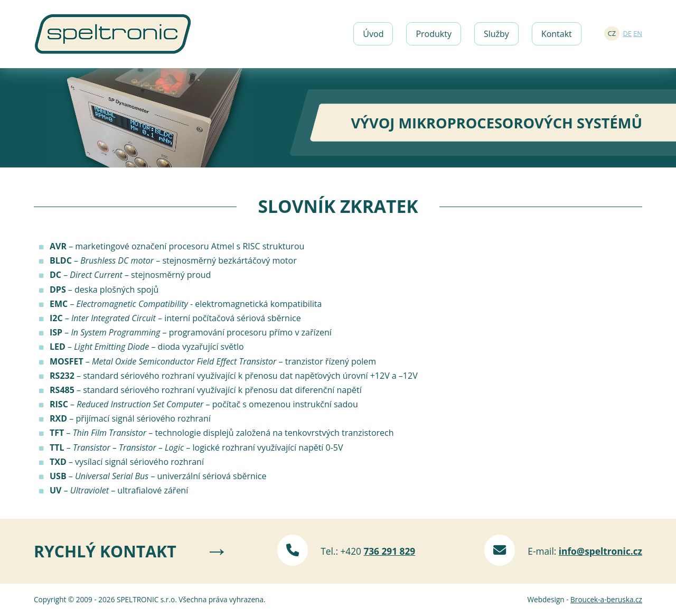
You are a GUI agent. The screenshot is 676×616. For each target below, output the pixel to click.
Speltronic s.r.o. (112, 21)
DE (627, 33)
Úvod (373, 34)
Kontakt (557, 34)
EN (638, 33)
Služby (496, 34)
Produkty (434, 34)
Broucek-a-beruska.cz (606, 599)
